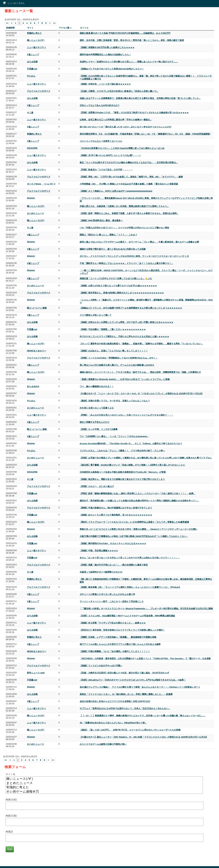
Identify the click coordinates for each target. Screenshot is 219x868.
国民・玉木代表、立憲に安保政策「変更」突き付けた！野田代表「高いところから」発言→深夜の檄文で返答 (132, 40)
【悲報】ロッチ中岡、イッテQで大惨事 (99, 429)
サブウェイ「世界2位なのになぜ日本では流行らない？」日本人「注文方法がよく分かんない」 (125, 708)
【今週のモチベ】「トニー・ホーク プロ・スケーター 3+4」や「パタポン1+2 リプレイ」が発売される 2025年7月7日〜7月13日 (141, 394)
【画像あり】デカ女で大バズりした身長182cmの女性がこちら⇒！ (112, 69)
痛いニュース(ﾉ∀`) (36, 40)
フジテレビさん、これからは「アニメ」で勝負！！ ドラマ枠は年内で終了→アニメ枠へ (122, 451)
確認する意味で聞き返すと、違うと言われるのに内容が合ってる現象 (113, 249)
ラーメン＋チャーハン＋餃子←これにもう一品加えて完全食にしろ (112, 601)
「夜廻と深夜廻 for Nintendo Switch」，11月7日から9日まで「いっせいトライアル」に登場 (125, 379)
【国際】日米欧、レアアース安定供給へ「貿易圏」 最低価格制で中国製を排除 (118, 637)
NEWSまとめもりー (37, 351)
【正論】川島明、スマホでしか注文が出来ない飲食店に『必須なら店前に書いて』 (119, 91)
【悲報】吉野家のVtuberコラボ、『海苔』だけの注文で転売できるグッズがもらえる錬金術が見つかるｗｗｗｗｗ (134, 113)
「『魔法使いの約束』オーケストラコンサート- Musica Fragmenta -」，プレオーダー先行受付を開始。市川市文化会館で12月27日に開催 (146, 609)
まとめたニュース (35, 213)
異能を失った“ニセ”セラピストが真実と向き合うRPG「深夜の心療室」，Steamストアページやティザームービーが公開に (139, 529)
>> (54, 23)
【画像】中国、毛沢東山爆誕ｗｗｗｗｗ (99, 551)
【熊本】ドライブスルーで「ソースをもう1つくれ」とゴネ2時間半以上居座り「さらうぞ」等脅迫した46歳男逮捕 (134, 522)
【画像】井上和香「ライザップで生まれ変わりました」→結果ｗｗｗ (113, 623)
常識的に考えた (34, 33)
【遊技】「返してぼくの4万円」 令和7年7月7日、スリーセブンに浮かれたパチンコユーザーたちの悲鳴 (130, 730)
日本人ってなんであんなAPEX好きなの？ (100, 105)
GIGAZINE (32, 148)
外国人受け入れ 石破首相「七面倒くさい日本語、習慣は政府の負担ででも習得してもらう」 (124, 206)
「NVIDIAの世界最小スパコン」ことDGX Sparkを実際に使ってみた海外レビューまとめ (122, 148)
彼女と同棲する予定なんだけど (95, 422)
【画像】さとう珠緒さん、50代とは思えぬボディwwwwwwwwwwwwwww (116, 191)
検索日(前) (11, 800)
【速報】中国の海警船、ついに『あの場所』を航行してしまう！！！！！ (115, 651)
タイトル (84, 28)
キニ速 (30, 113)
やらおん (31, 76)
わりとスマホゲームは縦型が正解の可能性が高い (103, 744)
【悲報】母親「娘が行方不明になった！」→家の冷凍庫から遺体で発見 (114, 565)
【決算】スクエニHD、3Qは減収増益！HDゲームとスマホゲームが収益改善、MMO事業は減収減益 (127, 616)
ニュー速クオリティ (36, 47)
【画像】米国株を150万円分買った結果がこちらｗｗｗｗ (107, 47)
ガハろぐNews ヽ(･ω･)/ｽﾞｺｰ (41, 184)
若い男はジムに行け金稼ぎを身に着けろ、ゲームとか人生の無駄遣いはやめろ (117, 365)
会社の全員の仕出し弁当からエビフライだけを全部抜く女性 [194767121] (115, 701)
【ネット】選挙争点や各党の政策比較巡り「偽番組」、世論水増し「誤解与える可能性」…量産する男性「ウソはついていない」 (141, 344)
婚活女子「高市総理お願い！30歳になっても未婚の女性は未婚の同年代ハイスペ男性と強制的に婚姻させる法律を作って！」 (139, 501)
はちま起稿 (32, 62)
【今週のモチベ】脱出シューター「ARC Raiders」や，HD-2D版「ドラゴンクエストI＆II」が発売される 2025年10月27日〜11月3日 (143, 737)
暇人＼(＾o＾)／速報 (37, 308)
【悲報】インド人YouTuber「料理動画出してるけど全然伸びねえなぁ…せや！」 (119, 358)
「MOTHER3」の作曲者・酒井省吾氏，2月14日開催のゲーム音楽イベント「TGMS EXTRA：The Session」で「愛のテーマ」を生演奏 (145, 658)
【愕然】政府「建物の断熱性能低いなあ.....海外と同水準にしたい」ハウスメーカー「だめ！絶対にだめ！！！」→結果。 (138, 493)
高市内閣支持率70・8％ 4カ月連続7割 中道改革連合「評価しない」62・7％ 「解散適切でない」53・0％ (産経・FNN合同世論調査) (145, 134)
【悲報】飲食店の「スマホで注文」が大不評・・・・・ (106, 170)
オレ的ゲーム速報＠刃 (104, 791)
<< (7, 23)
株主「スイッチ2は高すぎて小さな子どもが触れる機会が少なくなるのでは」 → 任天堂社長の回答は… (129, 162)
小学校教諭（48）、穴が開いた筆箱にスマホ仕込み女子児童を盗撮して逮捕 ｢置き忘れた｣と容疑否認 (129, 184)
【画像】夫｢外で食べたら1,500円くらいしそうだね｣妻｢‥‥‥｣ (110, 155)
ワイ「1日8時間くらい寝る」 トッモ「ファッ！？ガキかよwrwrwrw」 (114, 436)
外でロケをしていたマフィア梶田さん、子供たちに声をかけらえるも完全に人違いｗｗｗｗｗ (124, 336)
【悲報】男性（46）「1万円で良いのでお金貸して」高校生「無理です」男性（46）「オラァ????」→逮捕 (131, 177)
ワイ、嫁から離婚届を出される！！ (97, 386)
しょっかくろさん (16, 3)
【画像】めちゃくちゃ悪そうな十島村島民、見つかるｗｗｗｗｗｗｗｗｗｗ (116, 515)
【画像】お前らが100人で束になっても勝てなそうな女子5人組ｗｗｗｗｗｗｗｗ (118, 286)
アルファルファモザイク (39, 91)
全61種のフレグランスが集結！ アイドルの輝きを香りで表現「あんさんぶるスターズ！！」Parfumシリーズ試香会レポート (140, 687)
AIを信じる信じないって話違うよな (97, 408)
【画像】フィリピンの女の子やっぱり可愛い (101, 666)
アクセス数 (64, 28)
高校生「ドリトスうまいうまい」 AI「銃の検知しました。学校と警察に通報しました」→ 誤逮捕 (126, 694)
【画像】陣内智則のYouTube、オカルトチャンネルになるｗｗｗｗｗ (113, 543)
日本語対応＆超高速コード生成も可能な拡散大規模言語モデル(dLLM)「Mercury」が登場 (123, 472)
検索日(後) (11, 816)
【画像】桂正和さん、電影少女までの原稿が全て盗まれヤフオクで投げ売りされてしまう (122, 479)
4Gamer (31, 198)
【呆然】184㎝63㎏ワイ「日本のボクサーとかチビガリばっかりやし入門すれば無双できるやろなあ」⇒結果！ (133, 680)
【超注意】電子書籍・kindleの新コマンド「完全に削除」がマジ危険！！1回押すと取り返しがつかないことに (132, 465)
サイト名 (10, 774)
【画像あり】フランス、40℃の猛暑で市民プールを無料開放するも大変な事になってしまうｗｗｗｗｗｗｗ (131, 308)
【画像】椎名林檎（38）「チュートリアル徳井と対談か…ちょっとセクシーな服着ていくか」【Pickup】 (130, 587)
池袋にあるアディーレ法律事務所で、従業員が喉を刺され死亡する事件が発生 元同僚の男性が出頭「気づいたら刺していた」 (140, 98)
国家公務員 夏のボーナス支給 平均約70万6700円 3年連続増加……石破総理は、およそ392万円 (125, 33)
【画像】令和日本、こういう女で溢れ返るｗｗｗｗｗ (105, 84)
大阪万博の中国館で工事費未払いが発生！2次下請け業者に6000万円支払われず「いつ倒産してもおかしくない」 (134, 536)
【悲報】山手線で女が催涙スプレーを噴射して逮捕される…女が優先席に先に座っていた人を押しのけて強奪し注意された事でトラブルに (146, 458)
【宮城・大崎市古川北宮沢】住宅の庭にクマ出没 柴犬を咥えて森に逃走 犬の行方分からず (124, 673)
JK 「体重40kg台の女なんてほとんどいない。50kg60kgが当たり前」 (113, 723)
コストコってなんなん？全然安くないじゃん (101, 141)
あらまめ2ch (33, 386)
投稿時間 (10, 28)
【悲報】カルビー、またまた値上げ (97, 486)
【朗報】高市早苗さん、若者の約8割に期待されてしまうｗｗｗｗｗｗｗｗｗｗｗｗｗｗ (122, 293)
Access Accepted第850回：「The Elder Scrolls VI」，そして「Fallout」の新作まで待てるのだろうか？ (131, 443)
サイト (30, 28)
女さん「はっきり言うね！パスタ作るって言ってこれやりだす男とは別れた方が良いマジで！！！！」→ (130, 558)
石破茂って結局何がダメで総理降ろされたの (101, 572)
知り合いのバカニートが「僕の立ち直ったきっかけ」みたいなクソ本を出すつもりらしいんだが (125, 127)
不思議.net (32, 69)
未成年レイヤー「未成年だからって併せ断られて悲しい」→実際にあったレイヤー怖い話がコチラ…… (129, 62)
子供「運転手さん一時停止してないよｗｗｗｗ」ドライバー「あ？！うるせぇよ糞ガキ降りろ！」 (127, 263)
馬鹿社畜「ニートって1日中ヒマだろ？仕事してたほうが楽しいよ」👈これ (116, 278)
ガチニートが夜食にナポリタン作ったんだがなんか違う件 (107, 594)
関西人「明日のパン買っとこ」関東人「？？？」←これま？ (108, 235)
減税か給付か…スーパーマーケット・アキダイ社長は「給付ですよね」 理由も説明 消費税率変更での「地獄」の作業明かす (140, 372)
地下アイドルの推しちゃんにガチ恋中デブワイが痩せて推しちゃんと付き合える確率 (120, 644)
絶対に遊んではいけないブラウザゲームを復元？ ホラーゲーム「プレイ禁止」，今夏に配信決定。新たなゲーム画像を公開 (139, 242)
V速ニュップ (33, 55)
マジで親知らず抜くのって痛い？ (96, 315)
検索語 (9, 832)
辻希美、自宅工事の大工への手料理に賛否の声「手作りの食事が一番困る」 (116, 120)
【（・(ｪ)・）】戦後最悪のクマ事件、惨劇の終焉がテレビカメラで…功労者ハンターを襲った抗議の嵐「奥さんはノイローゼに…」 (143, 716)
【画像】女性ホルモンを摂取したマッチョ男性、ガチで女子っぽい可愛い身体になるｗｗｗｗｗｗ (127, 322)
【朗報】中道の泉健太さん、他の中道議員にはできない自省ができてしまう (116, 508)
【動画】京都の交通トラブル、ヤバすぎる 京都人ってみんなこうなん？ (115, 401)
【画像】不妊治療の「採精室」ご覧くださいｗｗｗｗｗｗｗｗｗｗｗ (113, 329)
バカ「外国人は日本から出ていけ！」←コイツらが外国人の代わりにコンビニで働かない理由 (124, 228)
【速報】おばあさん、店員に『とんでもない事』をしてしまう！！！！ (114, 351)
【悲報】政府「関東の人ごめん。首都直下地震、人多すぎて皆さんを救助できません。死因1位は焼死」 (129, 213)
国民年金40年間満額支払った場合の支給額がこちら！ (105, 55)
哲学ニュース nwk (36, 673)
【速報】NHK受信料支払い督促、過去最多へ (101, 220)
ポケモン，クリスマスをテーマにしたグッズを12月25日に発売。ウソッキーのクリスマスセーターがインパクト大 (134, 256)
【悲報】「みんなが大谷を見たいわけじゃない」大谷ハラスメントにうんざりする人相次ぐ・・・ (127, 415)
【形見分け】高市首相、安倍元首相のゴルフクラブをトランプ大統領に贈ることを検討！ (122, 630)
